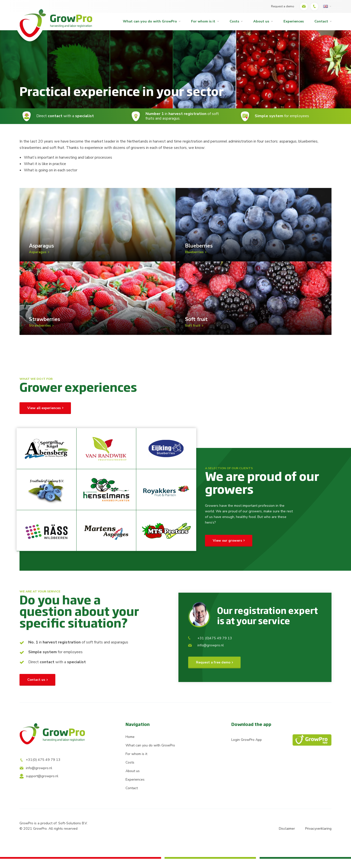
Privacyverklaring (318, 838)
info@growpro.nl (206, 655)
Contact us (36, 689)
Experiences (294, 21)
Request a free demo (213, 672)
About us (261, 21)
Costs (234, 21)
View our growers (227, 550)
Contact (321, 21)
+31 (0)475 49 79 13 (210, 648)
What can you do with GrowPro (150, 21)
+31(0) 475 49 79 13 (40, 770)
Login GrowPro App (281, 749)
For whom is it (203, 21)
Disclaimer (287, 838)
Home (130, 746)
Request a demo (282, 6)
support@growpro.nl (39, 786)
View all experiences (44, 417)
